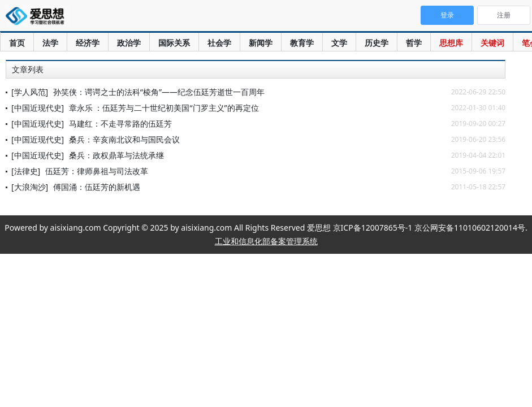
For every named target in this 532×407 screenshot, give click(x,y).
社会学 (219, 43)
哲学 (414, 43)
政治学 (129, 43)
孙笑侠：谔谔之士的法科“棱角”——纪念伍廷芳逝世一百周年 (159, 92)
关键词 (492, 43)
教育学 (302, 43)
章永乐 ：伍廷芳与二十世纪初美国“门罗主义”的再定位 (164, 108)
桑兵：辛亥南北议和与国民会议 (124, 139)
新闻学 (261, 43)
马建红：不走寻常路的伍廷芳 (120, 124)
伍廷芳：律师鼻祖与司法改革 (97, 171)
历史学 (377, 43)
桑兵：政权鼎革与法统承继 (116, 155)
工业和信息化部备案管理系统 (266, 241)
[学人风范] (30, 92)
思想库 (451, 43)
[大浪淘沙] (30, 187)
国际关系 (174, 43)
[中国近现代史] (38, 108)
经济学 (88, 43)
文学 (339, 43)
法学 (50, 43)
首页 (17, 43)
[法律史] (26, 171)
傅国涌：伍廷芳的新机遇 (97, 187)
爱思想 (38, 17)
